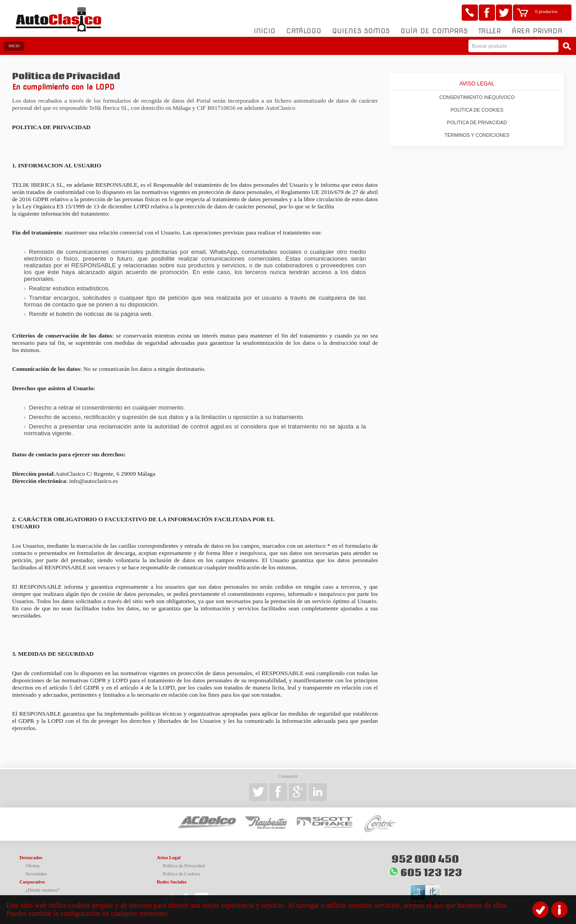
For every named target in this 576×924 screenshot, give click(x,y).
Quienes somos (361, 31)
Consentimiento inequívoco (477, 97)
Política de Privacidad (184, 866)
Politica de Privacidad (477, 122)
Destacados (31, 858)
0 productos (546, 11)
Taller (490, 31)
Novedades (36, 874)
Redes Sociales (171, 882)
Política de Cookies (477, 110)
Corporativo (32, 882)
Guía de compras (434, 31)
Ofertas (33, 866)
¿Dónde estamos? (43, 890)
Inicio (265, 31)
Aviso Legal (477, 84)
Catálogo (304, 31)
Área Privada (537, 31)
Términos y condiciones (477, 135)
